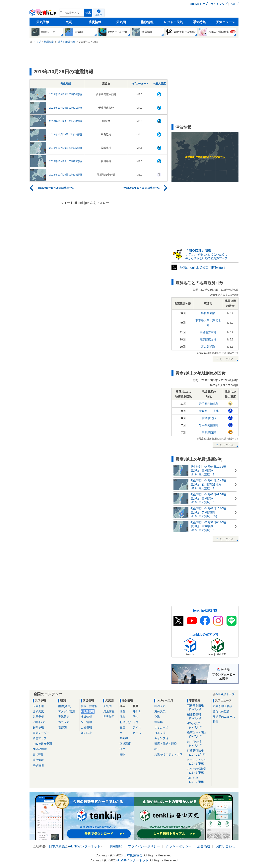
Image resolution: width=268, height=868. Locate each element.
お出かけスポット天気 (168, 754)
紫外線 (124, 738)
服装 (122, 717)
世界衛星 (109, 717)
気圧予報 (38, 717)
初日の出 (199, 780)
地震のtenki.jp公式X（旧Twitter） (203, 268)
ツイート (67, 203)
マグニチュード (139, 84)
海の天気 (160, 711)
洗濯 (122, 711)
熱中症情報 (199, 744)
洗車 (122, 749)
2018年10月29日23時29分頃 (66, 161)
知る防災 (86, 733)
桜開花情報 (199, 717)
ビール (137, 733)
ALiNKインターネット (85, 846)
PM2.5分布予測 (42, 744)
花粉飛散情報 (199, 708)
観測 (69, 22)
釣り (157, 749)
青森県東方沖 (208, 339)
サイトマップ (219, 4)
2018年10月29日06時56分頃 (66, 121)
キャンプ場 (161, 738)
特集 (216, 721)
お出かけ (125, 722)
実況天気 (64, 717)
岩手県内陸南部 (209, 425)
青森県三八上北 (209, 411)
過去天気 (64, 722)
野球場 (159, 722)
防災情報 (95, 22)
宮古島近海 (208, 347)
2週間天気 (39, 722)
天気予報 (43, 22)
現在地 (99, 15)
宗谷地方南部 (208, 332)
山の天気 (160, 706)
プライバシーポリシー (144, 846)
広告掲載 (204, 846)
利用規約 (116, 846)
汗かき (137, 711)
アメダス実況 (67, 711)
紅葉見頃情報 (199, 753)
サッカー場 (161, 727)
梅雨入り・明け (199, 735)
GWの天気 (199, 726)
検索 (88, 12)
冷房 (136, 722)
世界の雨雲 (40, 749)
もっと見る (227, 359)
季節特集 (199, 22)
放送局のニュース (224, 717)
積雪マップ (40, 738)
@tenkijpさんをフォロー (92, 203)
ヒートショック (199, 762)
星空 (122, 727)
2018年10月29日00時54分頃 (66, 94)
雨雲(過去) (65, 706)
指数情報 (147, 22)
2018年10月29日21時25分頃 (66, 148)
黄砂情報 (38, 765)
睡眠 (122, 754)
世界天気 (38, 711)
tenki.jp (43, 14)
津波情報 (86, 717)
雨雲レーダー (41, 733)
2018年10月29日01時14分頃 (66, 175)
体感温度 (125, 744)
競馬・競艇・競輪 (166, 744)
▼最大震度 (159, 84)
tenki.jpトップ (199, 4)
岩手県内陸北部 (209, 404)
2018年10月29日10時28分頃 (66, 134)
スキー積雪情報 (199, 771)
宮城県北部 (209, 418)
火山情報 (86, 722)
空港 (157, 717)
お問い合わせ (226, 846)
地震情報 (88, 711)
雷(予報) (38, 754)
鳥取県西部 (209, 433)
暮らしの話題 (221, 711)
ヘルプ (234, 4)
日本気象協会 (58, 846)
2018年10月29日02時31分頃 (66, 108)
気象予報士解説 (223, 706)
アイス (137, 727)
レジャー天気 (173, 22)
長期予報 (38, 727)
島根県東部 (208, 313)
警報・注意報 (89, 706)
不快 (136, 717)
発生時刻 (66, 84)
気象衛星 (109, 711)
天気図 (121, 22)
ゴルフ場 (160, 733)
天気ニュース (226, 22)
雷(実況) (63, 727)
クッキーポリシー (179, 846)
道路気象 (38, 760)
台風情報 (86, 727)
